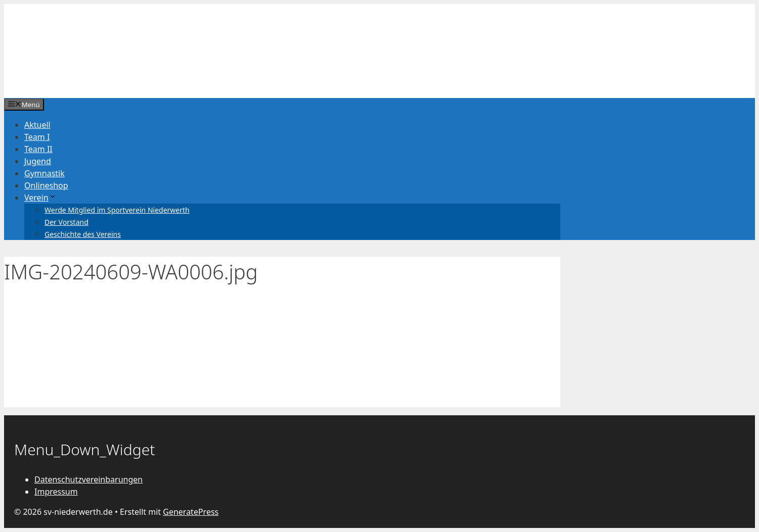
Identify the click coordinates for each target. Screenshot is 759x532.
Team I (37, 137)
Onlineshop (46, 185)
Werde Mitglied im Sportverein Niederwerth (117, 210)
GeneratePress (191, 512)
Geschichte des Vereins (83, 234)
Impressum (56, 492)
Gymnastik (44, 173)
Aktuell (37, 125)
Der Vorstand (66, 222)
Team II (38, 149)
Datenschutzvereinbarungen (88, 479)
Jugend (38, 161)
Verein (40, 198)
